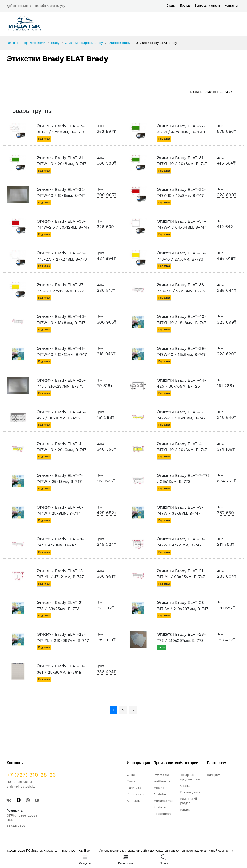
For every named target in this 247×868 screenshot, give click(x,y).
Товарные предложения (190, 777)
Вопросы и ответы (208, 6)
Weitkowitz (162, 781)
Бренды (186, 6)
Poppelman (162, 813)
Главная (13, 43)
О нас (131, 774)
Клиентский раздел (189, 800)
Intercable (161, 774)
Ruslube (160, 794)
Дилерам (213, 774)
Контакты (231, 6)
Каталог (186, 809)
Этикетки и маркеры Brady (87, 43)
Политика (134, 787)
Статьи (171, 6)
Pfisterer (160, 807)
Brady (57, 43)
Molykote (160, 787)
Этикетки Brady (124, 43)
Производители (36, 43)
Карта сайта (136, 794)
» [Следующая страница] (133, 710)
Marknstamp (163, 800)
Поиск (131, 781)
